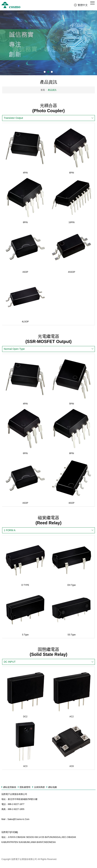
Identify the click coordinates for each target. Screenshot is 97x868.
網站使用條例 (10, 787)
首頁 (43, 90)
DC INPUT (10, 662)
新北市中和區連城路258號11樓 (19, 799)
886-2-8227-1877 (13, 804)
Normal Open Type (14, 349)
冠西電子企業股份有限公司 (14, 794)
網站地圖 (53, 787)
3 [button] (52, 72)
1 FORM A (10, 530)
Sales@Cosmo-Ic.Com (15, 819)
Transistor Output (13, 118)
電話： (5, 804)
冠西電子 (11, 5)
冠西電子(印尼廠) (10, 832)
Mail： (4, 819)
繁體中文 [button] (83, 5)
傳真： (5, 809)
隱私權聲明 (25, 787)
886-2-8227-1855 (13, 809)
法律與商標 (39, 787)
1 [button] (45, 72)
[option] (48, 43)
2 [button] (48, 72)
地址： (5, 799)
